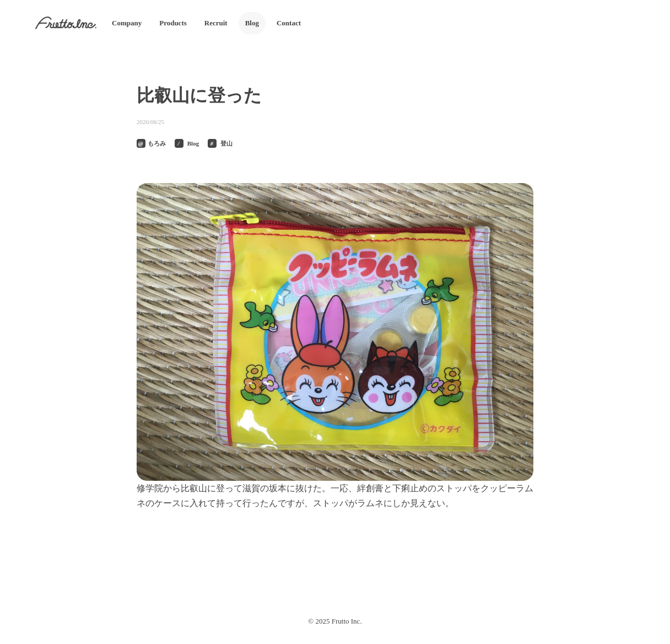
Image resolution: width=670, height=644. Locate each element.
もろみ (157, 143)
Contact (289, 23)
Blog (252, 23)
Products (173, 23)
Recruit (216, 23)
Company (127, 23)
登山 (226, 143)
